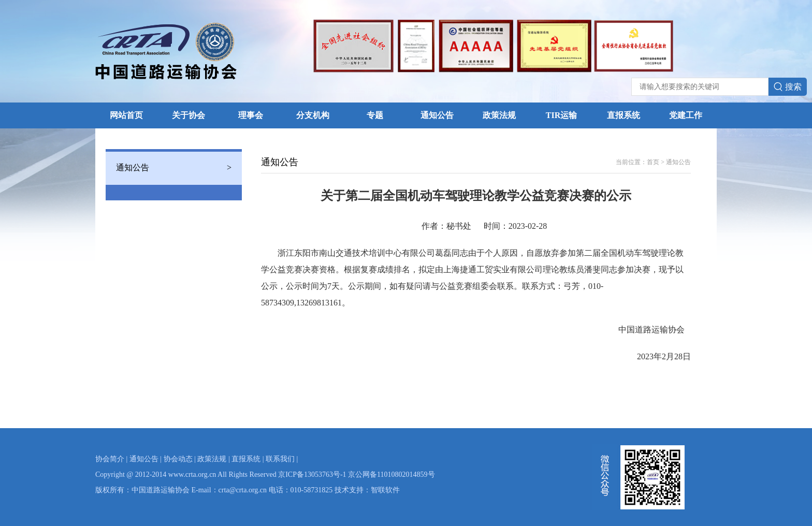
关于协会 (189, 115)
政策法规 (499, 115)
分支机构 (313, 115)
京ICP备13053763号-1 (312, 474)
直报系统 (624, 115)
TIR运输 (561, 115)
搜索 (788, 87)
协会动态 (178, 459)
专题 (375, 115)
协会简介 (110, 459)
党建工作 (686, 115)
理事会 (251, 115)
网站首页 (126, 115)
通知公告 (437, 115)
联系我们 (280, 459)
